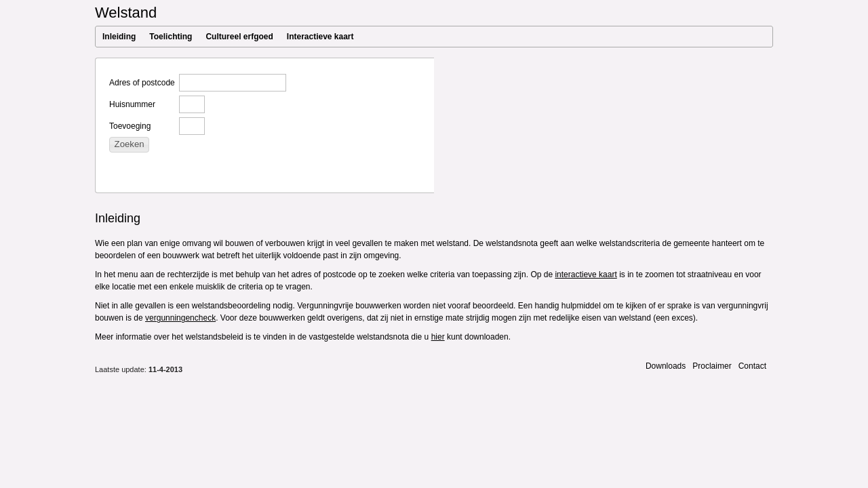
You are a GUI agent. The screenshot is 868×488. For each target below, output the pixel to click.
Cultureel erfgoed (239, 37)
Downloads (666, 366)
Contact (752, 366)
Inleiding (119, 37)
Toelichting (171, 37)
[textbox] (233, 83)
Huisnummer (132, 104)
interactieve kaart (586, 274)
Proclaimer (712, 366)
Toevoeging (130, 126)
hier (438, 337)
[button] (129, 145)
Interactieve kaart (320, 37)
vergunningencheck (180, 318)
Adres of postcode (142, 83)
